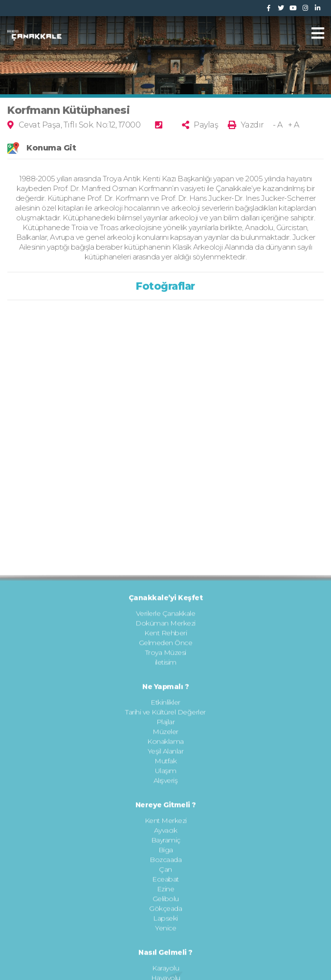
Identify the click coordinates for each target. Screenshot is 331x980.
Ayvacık (166, 931)
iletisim (166, 763)
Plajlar (166, 822)
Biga (166, 950)
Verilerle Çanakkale (166, 714)
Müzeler (165, 832)
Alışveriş (166, 881)
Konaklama (165, 842)
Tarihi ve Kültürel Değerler (165, 812)
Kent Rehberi (165, 733)
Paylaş (206, 125)
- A (278, 125)
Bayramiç (166, 940)
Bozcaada (165, 960)
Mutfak (165, 861)
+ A (294, 125)
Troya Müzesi (166, 753)
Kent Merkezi (166, 921)
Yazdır (253, 125)
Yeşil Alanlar (166, 852)
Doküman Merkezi (165, 724)
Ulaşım (166, 871)
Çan (165, 970)
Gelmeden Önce (166, 743)
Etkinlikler (165, 803)
